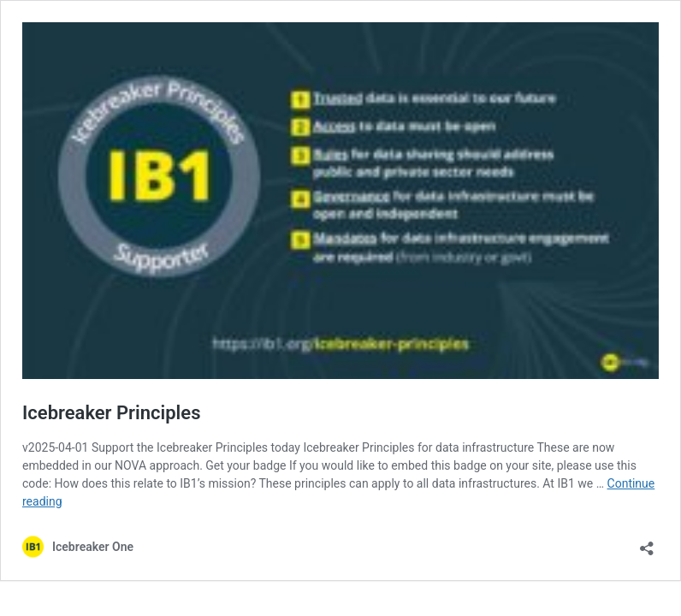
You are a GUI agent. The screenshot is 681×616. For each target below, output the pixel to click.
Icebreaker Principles (111, 413)
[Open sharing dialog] (647, 543)
